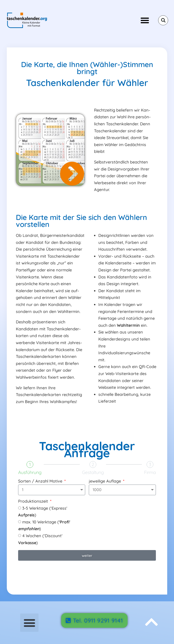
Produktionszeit (34, 502)
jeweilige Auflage (105, 481)
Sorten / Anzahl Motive (41, 481)
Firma (150, 472)
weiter (87, 555)
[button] (145, 20)
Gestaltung (93, 472)
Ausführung (30, 472)
